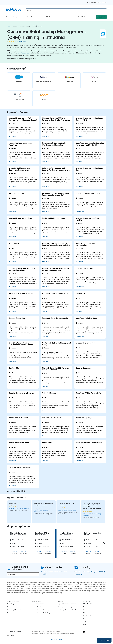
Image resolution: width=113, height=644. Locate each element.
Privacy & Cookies (56, 639)
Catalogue (11, 604)
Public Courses (50, 17)
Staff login (57, 643)
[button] (104, 543)
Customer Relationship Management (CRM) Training (27, 26)
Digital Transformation (67, 604)
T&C (84, 625)
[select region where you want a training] (23, 574)
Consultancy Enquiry (41, 610)
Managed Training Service (68, 607)
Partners (86, 610)
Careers (86, 619)
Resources (11, 613)
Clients (86, 613)
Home (10, 26)
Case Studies (38, 607)
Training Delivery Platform (68, 610)
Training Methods (14, 610)
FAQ (84, 622)
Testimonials (88, 616)
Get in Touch (104, 640)
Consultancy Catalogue (42, 613)
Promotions (12, 607)
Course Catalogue (12, 17)
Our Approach (38, 604)
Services (66, 17)
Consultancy (31, 17)
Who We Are (82, 17)
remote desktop (23, 53)
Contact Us (101, 17)
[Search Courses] (66, 10)
